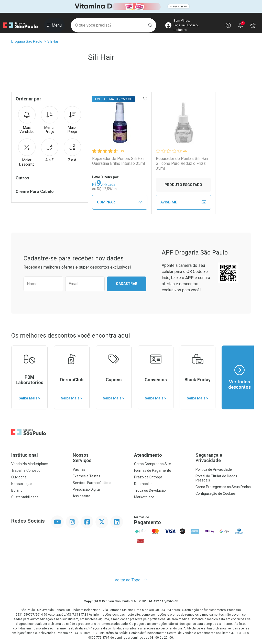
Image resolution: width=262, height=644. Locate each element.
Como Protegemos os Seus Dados (223, 487)
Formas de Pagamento (153, 470)
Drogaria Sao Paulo (27, 41)
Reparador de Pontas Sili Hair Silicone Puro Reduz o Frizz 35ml (182, 163)
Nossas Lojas (22, 484)
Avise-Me (183, 202)
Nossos (100, 458)
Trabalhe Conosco (26, 470)
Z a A (72, 150)
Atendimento (148, 455)
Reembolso (143, 484)
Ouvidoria (19, 477)
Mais (27, 120)
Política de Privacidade (214, 469)
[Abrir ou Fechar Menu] (54, 25)
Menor (50, 120)
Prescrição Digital (87, 489)
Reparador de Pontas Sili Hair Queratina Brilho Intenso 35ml (118, 161)
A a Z (50, 150)
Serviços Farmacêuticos (92, 483)
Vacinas (79, 469)
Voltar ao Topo (131, 580)
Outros (22, 178)
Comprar (120, 202)
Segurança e (223, 458)
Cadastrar (127, 284)
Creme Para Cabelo (35, 192)
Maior (72, 120)
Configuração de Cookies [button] (216, 493)
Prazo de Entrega (148, 477)
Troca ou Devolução (150, 490)
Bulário (17, 490)
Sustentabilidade (25, 497)
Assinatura (81, 496)
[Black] (131, 7)
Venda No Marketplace (30, 464)
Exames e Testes (86, 476)
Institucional (25, 455)
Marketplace (144, 497)
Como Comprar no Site (152, 464)
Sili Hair (53, 41)
